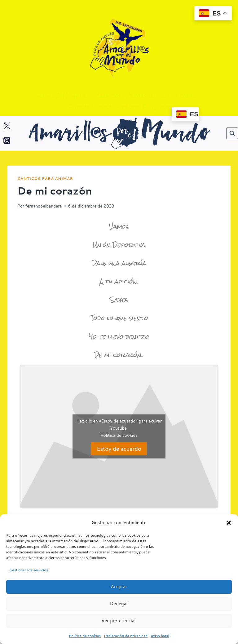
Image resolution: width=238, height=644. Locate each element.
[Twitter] (7, 126)
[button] (229, 523)
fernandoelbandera (43, 206)
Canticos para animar (45, 179)
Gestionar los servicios (29, 570)
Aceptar (119, 586)
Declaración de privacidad (126, 636)
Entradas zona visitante (103, 107)
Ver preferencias (119, 621)
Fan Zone (156, 107)
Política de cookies (85, 636)
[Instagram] (7, 141)
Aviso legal (160, 636)
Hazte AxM (52, 96)
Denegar (119, 604)
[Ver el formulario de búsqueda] (232, 133)
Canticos (108, 96)
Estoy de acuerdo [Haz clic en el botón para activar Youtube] (119, 449)
